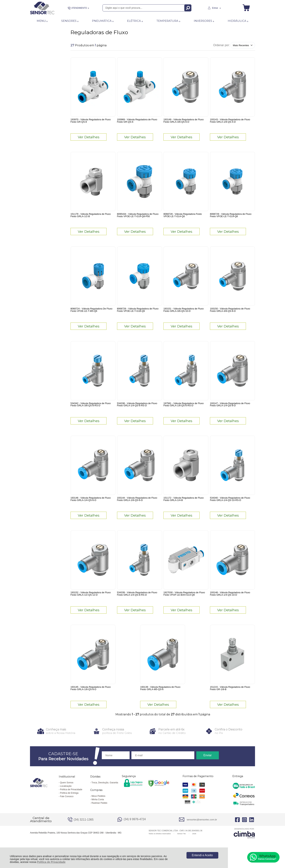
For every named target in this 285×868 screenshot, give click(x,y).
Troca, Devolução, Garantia (105, 796)
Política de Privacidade (51, 862)
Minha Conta (98, 813)
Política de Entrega (69, 806)
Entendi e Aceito (202, 855)
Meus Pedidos (99, 809)
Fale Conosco (67, 810)
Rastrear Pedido (100, 816)
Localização (66, 799)
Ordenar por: (221, 45)
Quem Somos (67, 796)
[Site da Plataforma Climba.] (244, 846)
